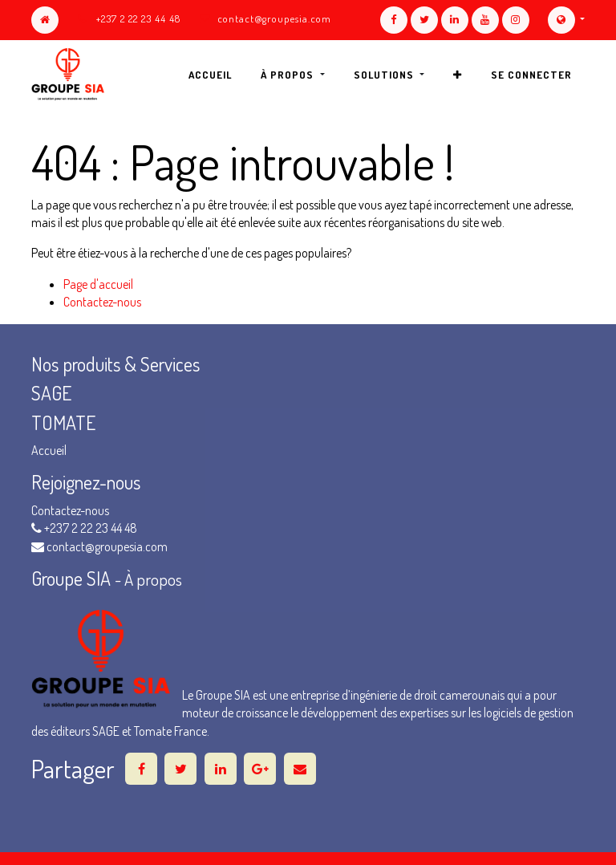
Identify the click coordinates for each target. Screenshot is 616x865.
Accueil (49, 450)
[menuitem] (210, 75)
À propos (153, 579)
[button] (458, 75)
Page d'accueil (98, 284)
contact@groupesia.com (274, 18)
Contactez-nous (102, 302)
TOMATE (63, 422)
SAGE (53, 393)
